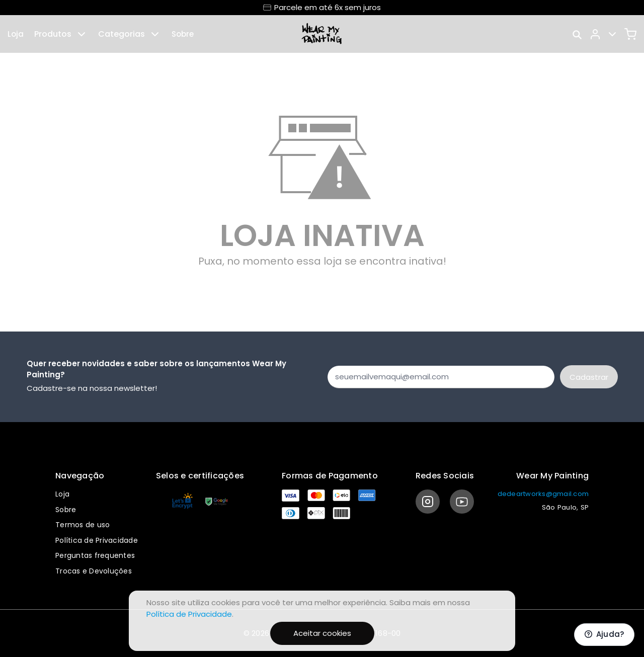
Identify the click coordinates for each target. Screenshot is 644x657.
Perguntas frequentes (95, 555)
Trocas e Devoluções (94, 571)
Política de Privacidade (97, 540)
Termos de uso (83, 525)
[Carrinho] (630, 34)
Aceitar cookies (322, 633)
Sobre (183, 34)
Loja (16, 34)
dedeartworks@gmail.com (543, 494)
